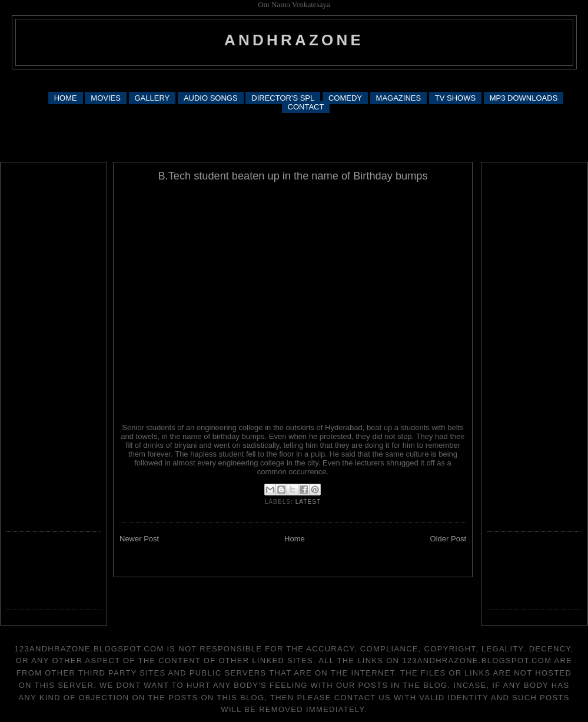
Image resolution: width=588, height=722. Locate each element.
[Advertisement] (294, 137)
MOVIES (106, 98)
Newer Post (139, 539)
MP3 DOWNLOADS (524, 98)
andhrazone (294, 40)
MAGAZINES (399, 98)
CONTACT (306, 107)
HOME (66, 98)
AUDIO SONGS (211, 98)
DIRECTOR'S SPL (283, 98)
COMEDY (345, 98)
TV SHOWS (455, 98)
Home (295, 539)
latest (308, 502)
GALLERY (152, 98)
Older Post (448, 539)
